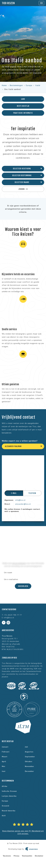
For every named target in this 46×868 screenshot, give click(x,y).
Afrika (5, 786)
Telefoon (32, 493)
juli (26, 747)
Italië (38, 85)
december (29, 771)
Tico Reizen (8, 3)
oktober (29, 761)
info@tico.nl (20, 500)
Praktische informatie (23, 113)
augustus (29, 752)
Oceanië (6, 806)
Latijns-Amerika (9, 796)
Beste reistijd (23, 106)
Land (23, 99)
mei (3, 766)
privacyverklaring (19, 563)
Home (4, 85)
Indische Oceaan (9, 791)
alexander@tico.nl (23, 504)
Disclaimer (39, 856)
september (30, 757)
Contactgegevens (9, 609)
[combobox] (23, 169)
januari (5, 747)
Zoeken (23, 189)
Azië (4, 816)
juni (4, 771)
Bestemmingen (16, 85)
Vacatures (7, 856)
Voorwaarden (27, 856)
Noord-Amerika (9, 811)
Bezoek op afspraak (11, 644)
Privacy (16, 856)
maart (5, 757)
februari (6, 752)
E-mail (14, 493)
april (4, 761)
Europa (29, 85)
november (29, 766)
